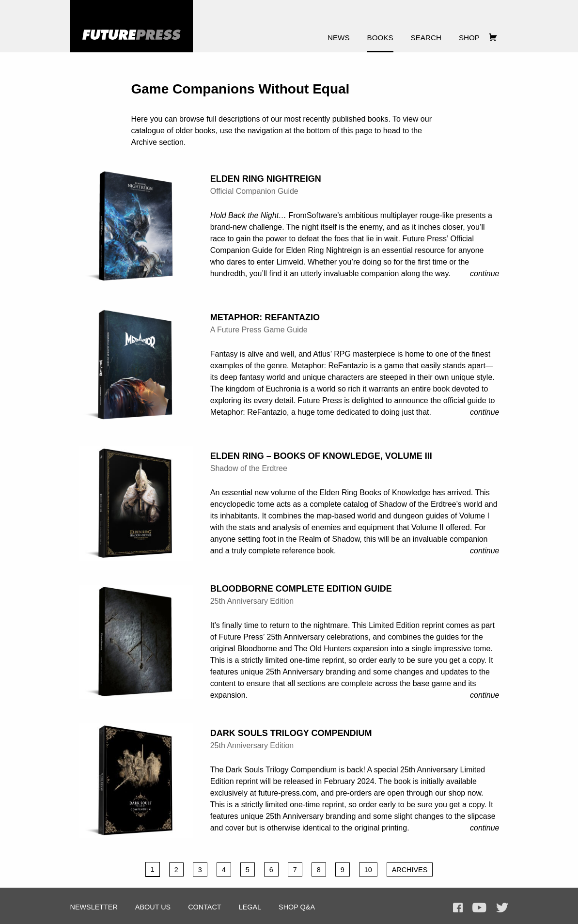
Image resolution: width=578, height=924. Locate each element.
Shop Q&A (297, 907)
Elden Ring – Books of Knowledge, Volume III (321, 456)
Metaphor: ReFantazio (265, 317)
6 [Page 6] (271, 870)
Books (380, 38)
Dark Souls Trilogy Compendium (291, 733)
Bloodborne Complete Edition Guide (301, 589)
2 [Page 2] (176, 870)
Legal (250, 907)
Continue (485, 274)
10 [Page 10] (368, 870)
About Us (153, 907)
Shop (469, 38)
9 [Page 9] (343, 870)
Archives (410, 870)
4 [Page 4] (224, 870)
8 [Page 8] (319, 870)
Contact (204, 907)
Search (426, 38)
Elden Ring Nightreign (266, 179)
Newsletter (94, 907)
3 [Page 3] (200, 870)
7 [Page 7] (295, 870)
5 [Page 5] (248, 870)
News (339, 38)
